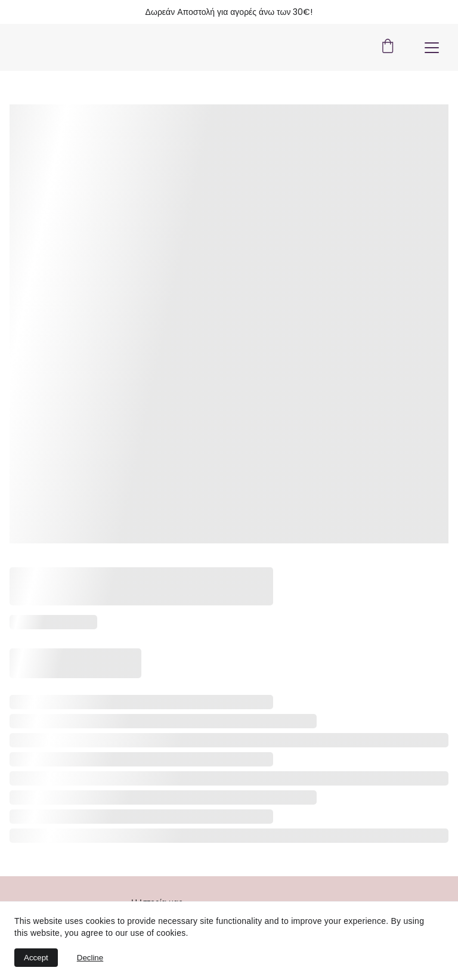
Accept (36, 958)
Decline (90, 958)
